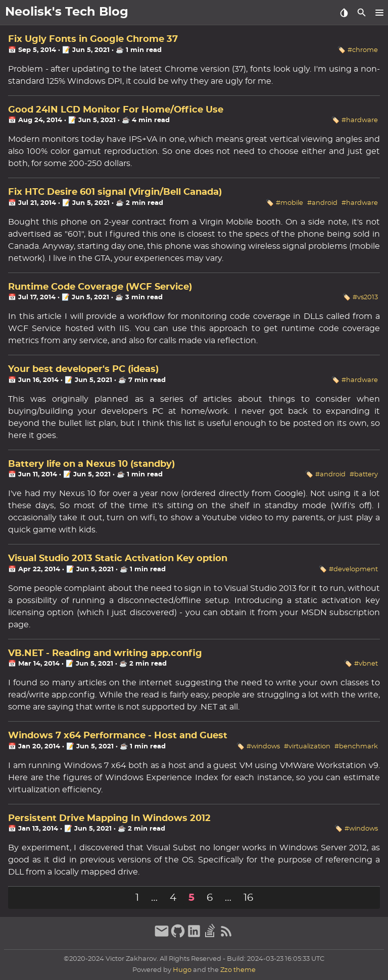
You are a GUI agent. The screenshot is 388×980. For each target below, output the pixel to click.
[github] (178, 936)
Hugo (182, 970)
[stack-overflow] (210, 936)
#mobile (289, 203)
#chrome (363, 50)
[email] (162, 936)
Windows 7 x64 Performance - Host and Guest (118, 736)
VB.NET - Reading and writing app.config (105, 654)
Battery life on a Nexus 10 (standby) (91, 464)
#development (353, 569)
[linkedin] (194, 936)
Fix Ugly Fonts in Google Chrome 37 (93, 39)
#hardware (360, 120)
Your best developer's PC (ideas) (83, 369)
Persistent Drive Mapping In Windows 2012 (109, 819)
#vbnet (366, 664)
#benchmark (356, 747)
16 (248, 898)
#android (322, 203)
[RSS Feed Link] (226, 936)
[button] (379, 13)
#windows (263, 747)
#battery (364, 475)
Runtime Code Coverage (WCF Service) (100, 287)
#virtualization (307, 747)
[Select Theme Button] (344, 13)
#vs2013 (365, 297)
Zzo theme (238, 970)
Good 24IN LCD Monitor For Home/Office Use (116, 110)
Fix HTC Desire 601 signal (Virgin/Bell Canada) (115, 192)
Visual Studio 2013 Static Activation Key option (118, 559)
